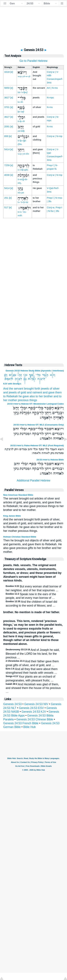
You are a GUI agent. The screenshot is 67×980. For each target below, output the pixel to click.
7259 (7, 165)
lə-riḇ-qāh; (23, 170)
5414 (7, 149)
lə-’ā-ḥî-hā (23, 202)
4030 (7, 175)
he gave (24, 396)
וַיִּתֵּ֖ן (6, 375)
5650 (7, 88)
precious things (27, 400)
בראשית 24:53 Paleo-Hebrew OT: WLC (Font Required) (37, 445)
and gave (49, 392)
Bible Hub (30, 727)
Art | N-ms (52, 88)
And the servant (13, 389)
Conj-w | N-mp (55, 136)
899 (6, 136)
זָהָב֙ (20, 375)
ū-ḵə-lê (21, 121)
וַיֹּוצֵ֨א (53, 375)
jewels (45, 389)
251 (6, 198)
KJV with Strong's (12, 384)
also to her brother (41, 396)
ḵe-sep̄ (21, 112)
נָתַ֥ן (25, 379)
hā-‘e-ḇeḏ (22, 92)
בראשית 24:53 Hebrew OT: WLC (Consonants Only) (39, 425)
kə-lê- (21, 102)
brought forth (32, 389)
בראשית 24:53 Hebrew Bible (50, 460)
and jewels (10, 392)
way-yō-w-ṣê (24, 76)
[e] (12, 72)
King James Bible (12, 516)
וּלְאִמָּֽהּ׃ (9, 379)
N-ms (50, 107)
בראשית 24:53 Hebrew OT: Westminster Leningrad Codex (36, 404)
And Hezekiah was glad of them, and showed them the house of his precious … (33, 688)
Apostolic (46, 371)
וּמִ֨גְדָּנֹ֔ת (32, 379)
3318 (7, 72)
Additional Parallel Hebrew (33, 481)
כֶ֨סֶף (31, 375)
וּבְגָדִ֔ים (12, 375)
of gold (22, 392)
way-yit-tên (23, 154)
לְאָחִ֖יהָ (18, 379)
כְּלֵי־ (38, 375)
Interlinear (58, 371)
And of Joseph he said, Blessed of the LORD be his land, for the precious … (33, 654)
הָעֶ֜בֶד (45, 375)
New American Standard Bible (18, 495)
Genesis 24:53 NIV (36, 704)
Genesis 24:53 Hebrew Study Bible (23, 371)
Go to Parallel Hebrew (33, 61)
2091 (7, 126)
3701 (7, 107)
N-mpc (50, 97)
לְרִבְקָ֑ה (41, 379)
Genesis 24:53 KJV (34, 712)
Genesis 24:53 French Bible (21, 723)
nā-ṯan (21, 193)
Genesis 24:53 (12, 704)
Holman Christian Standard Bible (20, 537)
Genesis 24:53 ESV (31, 708)
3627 (7, 97)
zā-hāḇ (21, 131)
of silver (55, 389)
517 (6, 207)
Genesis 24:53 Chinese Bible (35, 719)
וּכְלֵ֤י (25, 375)
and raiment (34, 392)
